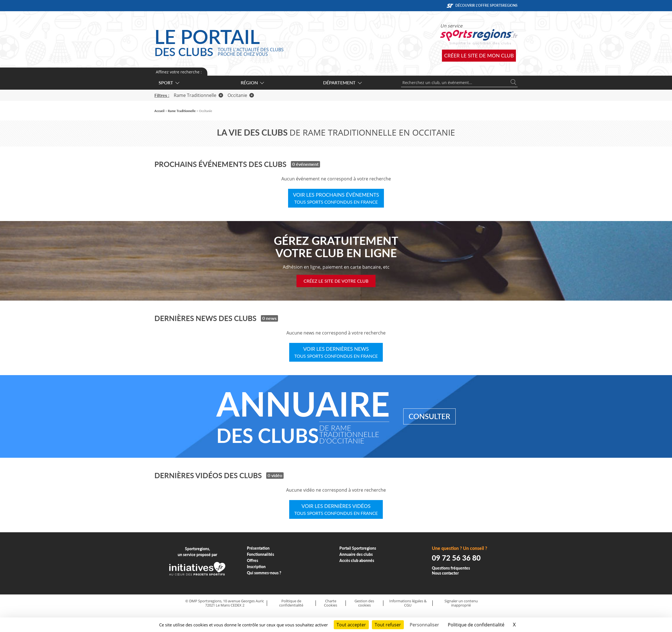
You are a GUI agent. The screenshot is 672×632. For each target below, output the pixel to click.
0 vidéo (275, 475)
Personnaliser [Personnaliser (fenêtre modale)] (424, 625)
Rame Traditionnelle (198, 95)
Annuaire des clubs (356, 554)
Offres (252, 560)
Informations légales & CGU (408, 603)
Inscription (256, 567)
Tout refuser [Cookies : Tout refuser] (388, 625)
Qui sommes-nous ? (264, 573)
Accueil (159, 111)
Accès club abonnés (357, 560)
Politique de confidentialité (291, 603)
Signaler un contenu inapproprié (461, 603)
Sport (169, 83)
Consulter (429, 416)
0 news (269, 318)
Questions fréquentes (451, 568)
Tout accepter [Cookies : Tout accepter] (351, 625)
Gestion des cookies (364, 603)
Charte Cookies (331, 603)
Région (252, 83)
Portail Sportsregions (358, 548)
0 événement (305, 164)
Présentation (258, 548)
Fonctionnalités (260, 554)
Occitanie (241, 95)
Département (342, 83)
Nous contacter (445, 573)
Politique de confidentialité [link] (476, 625)
